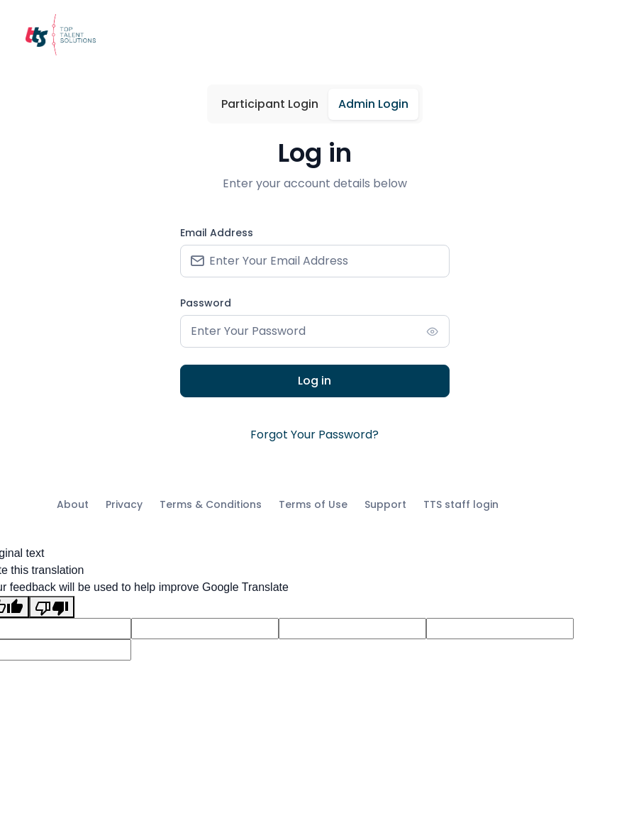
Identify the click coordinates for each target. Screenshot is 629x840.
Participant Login (270, 104)
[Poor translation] (52, 607)
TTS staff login (461, 504)
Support (385, 504)
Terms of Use (313, 504)
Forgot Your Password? (314, 435)
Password (206, 303)
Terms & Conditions (211, 504)
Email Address (217, 233)
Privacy (124, 504)
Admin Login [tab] (373, 104)
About (73, 504)
